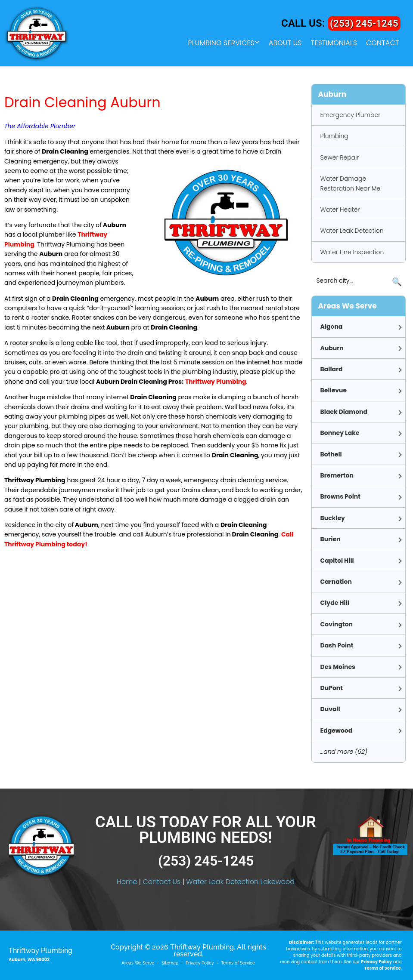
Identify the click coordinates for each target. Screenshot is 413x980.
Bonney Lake (340, 433)
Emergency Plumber (351, 115)
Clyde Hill (335, 603)
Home (127, 882)
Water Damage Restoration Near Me (351, 183)
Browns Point (340, 496)
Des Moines (338, 667)
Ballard (332, 369)
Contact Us (161, 882)
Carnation (336, 582)
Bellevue (334, 390)
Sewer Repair (340, 157)
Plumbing (334, 136)
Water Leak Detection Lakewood (240, 882)
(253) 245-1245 (362, 23)
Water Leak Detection (352, 231)
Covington (337, 624)
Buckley (333, 518)
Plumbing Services (221, 43)
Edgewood (337, 730)
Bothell (331, 454)
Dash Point (337, 645)
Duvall (330, 709)
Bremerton (337, 475)
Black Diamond (344, 412)
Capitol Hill (337, 561)
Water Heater (340, 210)
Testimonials (334, 43)
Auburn (332, 348)
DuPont (332, 688)
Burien (331, 539)
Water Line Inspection (352, 252)
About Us (285, 43)
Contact (383, 43)
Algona (332, 327)
